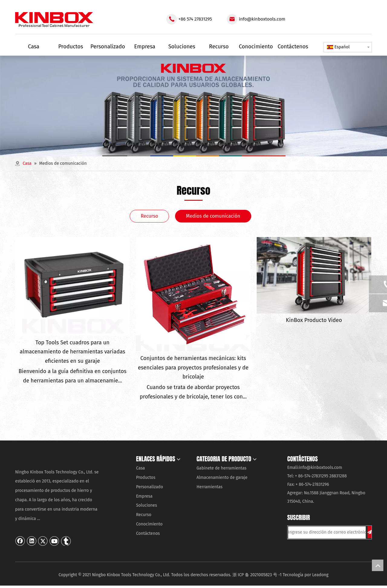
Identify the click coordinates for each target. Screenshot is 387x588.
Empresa (144, 496)
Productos (146, 478)
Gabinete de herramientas (221, 468)
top (378, 565)
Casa (140, 468)
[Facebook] (20, 541)
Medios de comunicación (213, 216)
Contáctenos (148, 533)
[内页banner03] (193, 106)
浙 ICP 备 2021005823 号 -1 (257, 575)
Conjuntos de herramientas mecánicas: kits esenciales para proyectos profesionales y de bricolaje (193, 367)
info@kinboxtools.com (262, 19)
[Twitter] (43, 541)
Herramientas (210, 487)
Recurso (149, 216)
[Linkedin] (32, 541)
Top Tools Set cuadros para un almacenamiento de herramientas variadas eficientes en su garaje (72, 352)
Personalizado (150, 487)
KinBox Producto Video (314, 320)
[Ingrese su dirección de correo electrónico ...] (327, 532)
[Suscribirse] (369, 532)
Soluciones (146, 505)
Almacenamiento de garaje (222, 478)
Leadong (320, 575)
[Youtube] (54, 541)
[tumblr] (66, 541)
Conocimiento (149, 524)
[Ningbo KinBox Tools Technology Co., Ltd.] (57, 460)
